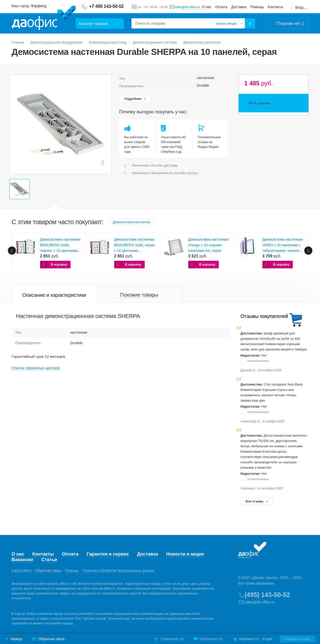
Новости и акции (185, 554)
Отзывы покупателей (264, 316)
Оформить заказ (297, 639)
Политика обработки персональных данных (119, 571)
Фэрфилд (39, 6)
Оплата (221, 7)
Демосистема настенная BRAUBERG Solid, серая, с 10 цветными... (135, 245)
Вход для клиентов (302, 7)
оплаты (192, 173)
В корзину (59, 264)
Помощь (257, 7)
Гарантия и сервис (108, 554)
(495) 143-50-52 (267, 595)
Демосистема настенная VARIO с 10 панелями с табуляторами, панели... (283, 245)
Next (308, 251)
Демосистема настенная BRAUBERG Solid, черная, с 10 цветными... (60, 245)
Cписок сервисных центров (36, 368)
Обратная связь (48, 571)
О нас (207, 7)
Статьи (49, 560)
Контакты (275, 7)
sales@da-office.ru (188, 7)
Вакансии (22, 560)
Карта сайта (22, 571)
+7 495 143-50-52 (106, 6)
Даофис (44, 18)
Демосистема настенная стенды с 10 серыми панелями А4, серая (208, 245)
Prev (12, 251)
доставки (171, 165)
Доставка (239, 7)
